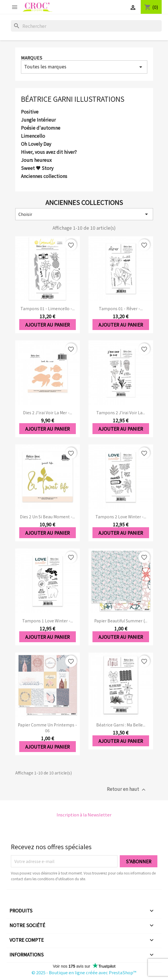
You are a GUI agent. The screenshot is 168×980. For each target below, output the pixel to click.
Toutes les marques (84, 67)
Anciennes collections (44, 176)
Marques (32, 58)
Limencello (33, 136)
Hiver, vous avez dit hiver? (49, 152)
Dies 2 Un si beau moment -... (47, 517)
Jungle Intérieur (38, 120)
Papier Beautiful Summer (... (121, 621)
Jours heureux (36, 160)
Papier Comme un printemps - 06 (47, 728)
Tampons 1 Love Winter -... (48, 621)
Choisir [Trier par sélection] (84, 214)
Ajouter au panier (48, 325)
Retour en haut (127, 789)
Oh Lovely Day (36, 144)
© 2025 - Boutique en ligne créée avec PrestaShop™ (84, 972)
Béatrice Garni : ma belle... (121, 725)
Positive (30, 112)
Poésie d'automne (41, 128)
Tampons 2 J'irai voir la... (121, 413)
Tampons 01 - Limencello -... (48, 308)
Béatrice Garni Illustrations (73, 99)
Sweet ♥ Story (37, 168)
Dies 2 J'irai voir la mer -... (48, 413)
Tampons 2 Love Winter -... (121, 517)
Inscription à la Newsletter (84, 815)
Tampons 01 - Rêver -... (121, 308)
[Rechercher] (86, 26)
